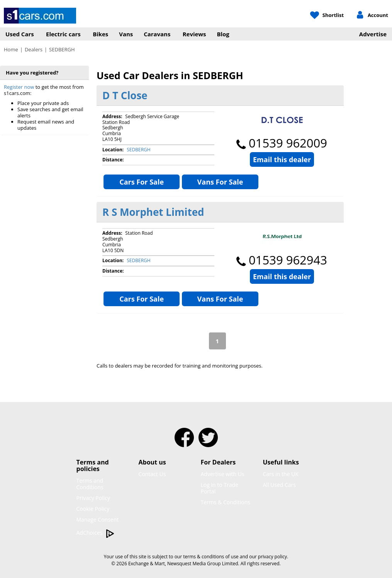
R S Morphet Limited (153, 212)
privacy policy (272, 557)
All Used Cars (280, 485)
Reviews (194, 34)
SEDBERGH (138, 150)
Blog (223, 34)
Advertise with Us (223, 474)
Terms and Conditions (90, 484)
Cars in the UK (281, 474)
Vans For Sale (220, 182)
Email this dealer (282, 159)
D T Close (125, 95)
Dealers (34, 49)
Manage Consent (98, 520)
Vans (126, 34)
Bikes (100, 34)
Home (11, 49)
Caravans (157, 34)
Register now (19, 87)
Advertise (373, 34)
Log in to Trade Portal (220, 488)
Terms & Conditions (226, 502)
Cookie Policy (93, 509)
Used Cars (20, 34)
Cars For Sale (142, 182)
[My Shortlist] (327, 15)
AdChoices (96, 533)
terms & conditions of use (211, 557)
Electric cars (63, 34)
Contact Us (152, 474)
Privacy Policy (93, 498)
